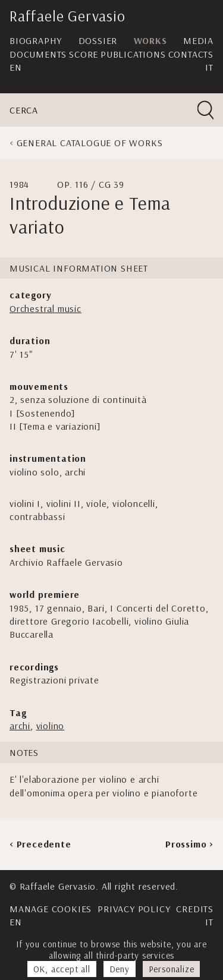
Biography (36, 40)
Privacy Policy (134, 909)
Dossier (98, 40)
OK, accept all (62, 969)
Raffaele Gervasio (67, 16)
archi (20, 726)
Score (84, 54)
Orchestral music (45, 308)
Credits (195, 909)
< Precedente (40, 844)
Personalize (172, 969)
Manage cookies (51, 909)
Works (150, 40)
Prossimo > (189, 844)
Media (198, 40)
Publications (133, 54)
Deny (120, 969)
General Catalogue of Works (90, 143)
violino (51, 726)
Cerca (24, 110)
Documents (38, 54)
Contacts (191, 54)
